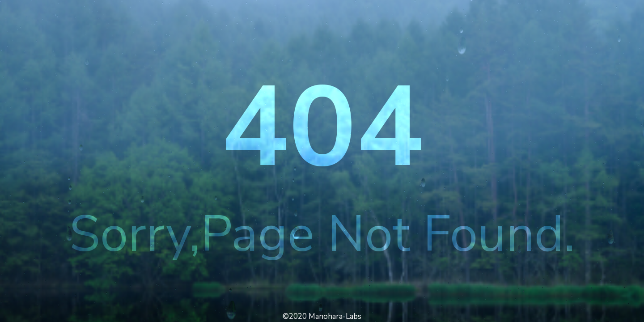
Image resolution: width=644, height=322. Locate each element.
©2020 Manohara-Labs (322, 316)
